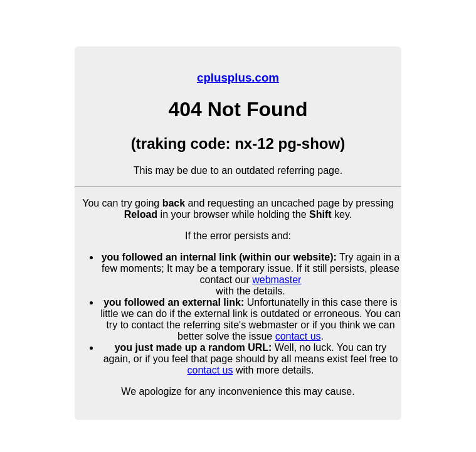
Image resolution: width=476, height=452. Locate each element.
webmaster (277, 280)
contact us (298, 336)
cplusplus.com (238, 78)
